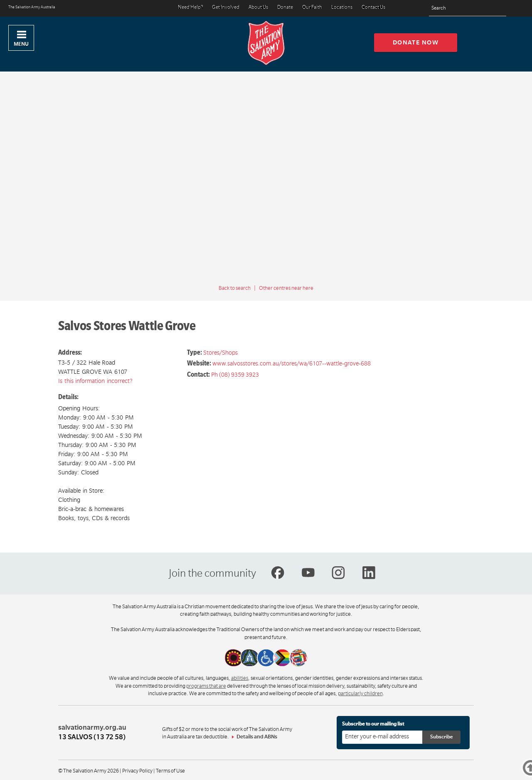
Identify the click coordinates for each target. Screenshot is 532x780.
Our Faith (312, 8)
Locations (342, 8)
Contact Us (373, 8)
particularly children (360, 694)
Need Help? (190, 8)
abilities (240, 678)
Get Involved (226, 8)
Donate (285, 8)
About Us (258, 8)
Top (519, 769)
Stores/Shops (220, 353)
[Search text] (468, 9)
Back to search (235, 288)
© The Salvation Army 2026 (89, 771)
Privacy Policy (137, 771)
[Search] (498, 8)
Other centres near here (286, 288)
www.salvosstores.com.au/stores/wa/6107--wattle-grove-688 (292, 363)
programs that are (206, 686)
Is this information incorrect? (95, 381)
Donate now (416, 42)
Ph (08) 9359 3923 (235, 375)
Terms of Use (170, 771)
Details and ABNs (257, 737)
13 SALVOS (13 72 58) (92, 737)
